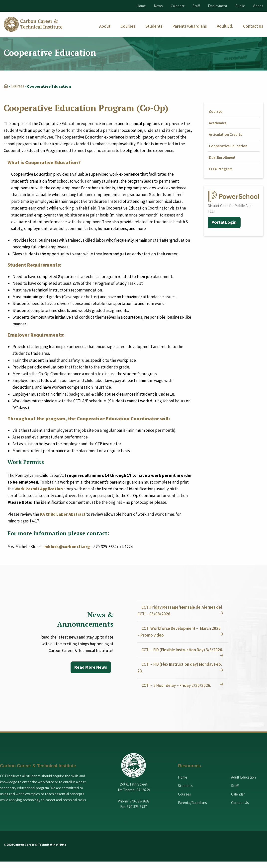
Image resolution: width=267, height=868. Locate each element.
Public (240, 6)
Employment (218, 6)
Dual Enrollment (222, 157)
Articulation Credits (225, 134)
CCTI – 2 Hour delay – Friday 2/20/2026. (177, 692)
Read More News (90, 667)
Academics (218, 123)
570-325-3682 (139, 808)
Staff (196, 6)
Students (185, 792)
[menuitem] (105, 26)
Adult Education (243, 784)
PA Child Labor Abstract (63, 514)
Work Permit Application (39, 489)
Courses (18, 86)
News (158, 6)
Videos (258, 6)
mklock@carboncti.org (67, 546)
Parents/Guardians (192, 809)
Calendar (178, 6)
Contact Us (240, 809)
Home (141, 6)
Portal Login (224, 222)
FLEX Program (221, 169)
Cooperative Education (228, 146)
